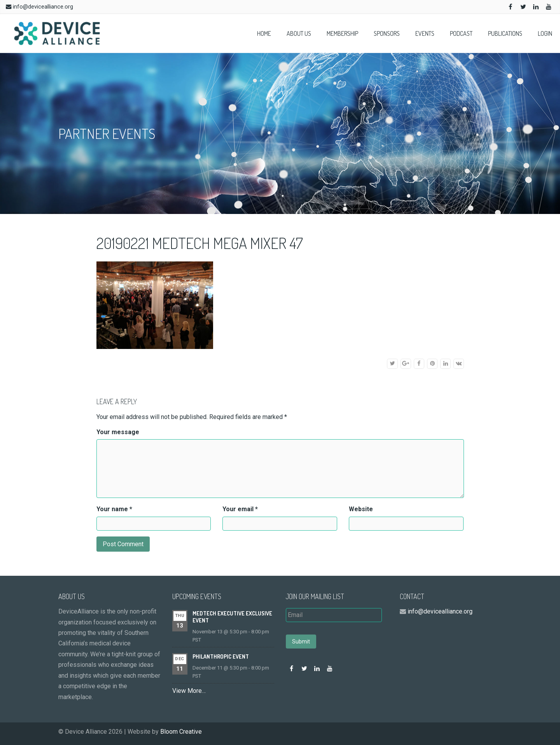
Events (425, 33)
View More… (189, 691)
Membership (342, 33)
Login (545, 33)
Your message (118, 432)
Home (264, 33)
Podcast (461, 33)
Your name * (114, 509)
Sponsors (387, 33)
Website (361, 509)
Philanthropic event (221, 656)
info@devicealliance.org (43, 7)
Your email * (240, 509)
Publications (505, 33)
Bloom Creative (181, 732)
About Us (299, 33)
